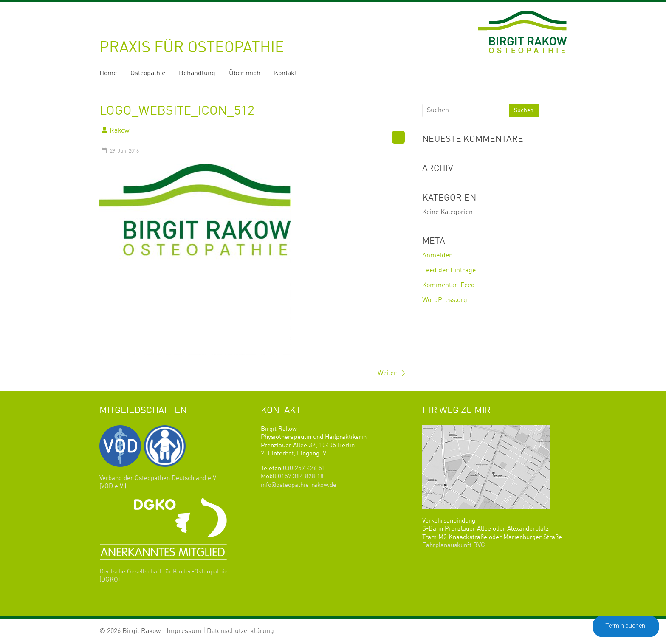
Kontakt (285, 73)
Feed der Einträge (449, 271)
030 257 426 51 (304, 469)
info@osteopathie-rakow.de (299, 485)
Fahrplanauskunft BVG (454, 546)
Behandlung (197, 73)
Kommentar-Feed (449, 285)
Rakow (120, 131)
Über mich (245, 73)
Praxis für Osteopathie (192, 48)
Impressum (184, 631)
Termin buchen (626, 626)
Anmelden (437, 256)
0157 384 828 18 (301, 477)
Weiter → (391, 373)
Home (108, 73)
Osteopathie (148, 73)
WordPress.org (445, 300)
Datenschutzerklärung (240, 631)
